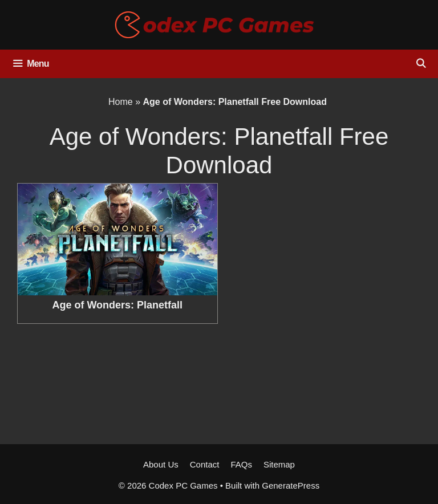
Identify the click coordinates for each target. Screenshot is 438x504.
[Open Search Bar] (421, 64)
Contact (205, 464)
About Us (161, 464)
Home (121, 102)
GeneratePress (291, 485)
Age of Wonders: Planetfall (117, 305)
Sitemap (279, 464)
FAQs (241, 464)
